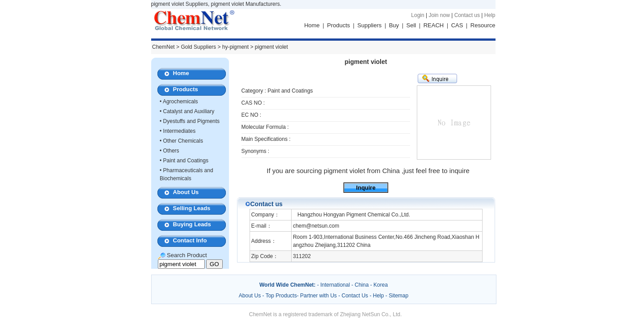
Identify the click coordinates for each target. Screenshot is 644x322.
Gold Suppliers (198, 47)
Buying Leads (192, 224)
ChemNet (163, 47)
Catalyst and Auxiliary (189, 111)
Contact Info (190, 240)
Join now (439, 15)
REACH (434, 25)
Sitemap (398, 296)
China (362, 285)
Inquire (366, 188)
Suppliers (369, 25)
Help (490, 15)
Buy (394, 25)
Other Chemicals (183, 141)
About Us (186, 192)
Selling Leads (192, 208)
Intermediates (180, 131)
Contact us (467, 15)
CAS (457, 25)
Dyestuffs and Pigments (192, 121)
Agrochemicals (180, 102)
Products (338, 25)
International (335, 285)
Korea (381, 285)
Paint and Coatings (186, 161)
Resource (483, 25)
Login (417, 15)
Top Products (281, 296)
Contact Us (355, 296)
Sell (411, 25)
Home (312, 25)
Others (171, 151)
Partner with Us (319, 296)
